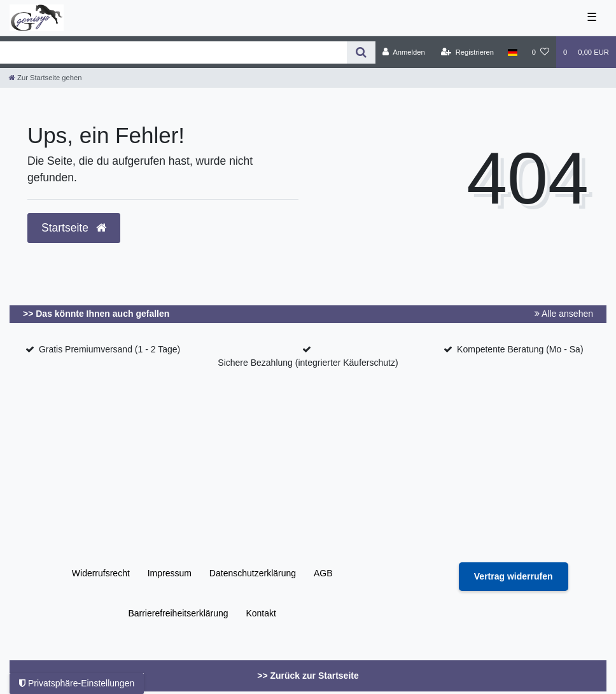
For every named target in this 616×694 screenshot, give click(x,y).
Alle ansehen (564, 314)
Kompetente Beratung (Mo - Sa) (520, 349)
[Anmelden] (404, 52)
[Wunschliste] (541, 52)
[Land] (513, 52)
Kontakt (261, 613)
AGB (323, 573)
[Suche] (361, 52)
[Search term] (173, 52)
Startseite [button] (74, 228)
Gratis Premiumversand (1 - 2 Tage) (109, 349)
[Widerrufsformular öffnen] (514, 577)
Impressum (170, 573)
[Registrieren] (467, 52)
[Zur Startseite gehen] (45, 78)
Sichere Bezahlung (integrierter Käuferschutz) (308, 363)
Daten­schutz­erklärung (253, 573)
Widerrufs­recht (101, 573)
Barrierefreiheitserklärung (178, 613)
